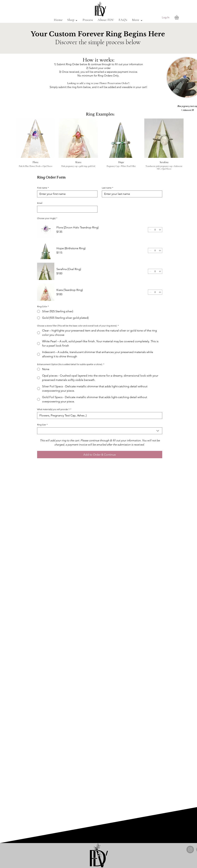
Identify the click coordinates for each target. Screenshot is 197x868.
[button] (73, 20)
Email (40, 203)
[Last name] (131, 194)
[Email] (66, 209)
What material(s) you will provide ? (54, 409)
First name (43, 188)
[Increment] (160, 230)
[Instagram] (190, 850)
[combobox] (100, 431)
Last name (107, 188)
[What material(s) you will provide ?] (99, 416)
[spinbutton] (155, 230)
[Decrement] (150, 230)
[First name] (66, 194)
